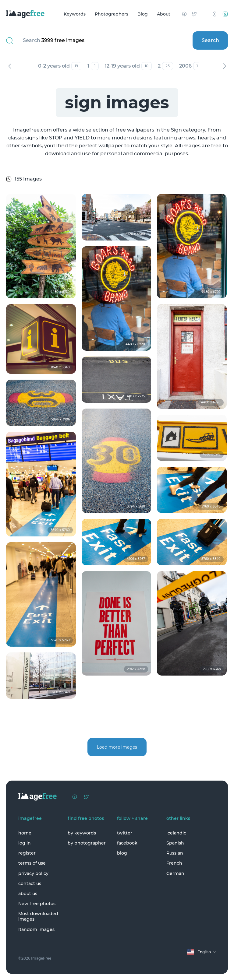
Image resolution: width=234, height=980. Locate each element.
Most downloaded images (38, 916)
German (175, 873)
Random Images (36, 929)
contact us (30, 883)
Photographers (112, 14)
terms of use (32, 863)
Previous (10, 66)
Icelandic (176, 833)
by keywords (82, 833)
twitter (125, 833)
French (174, 863)
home (25, 833)
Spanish (175, 843)
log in (25, 843)
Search (210, 40)
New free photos (37, 904)
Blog (143, 14)
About (164, 14)
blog (122, 853)
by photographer (87, 843)
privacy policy (33, 873)
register (27, 853)
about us (28, 894)
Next (224, 66)
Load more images (117, 747)
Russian (175, 853)
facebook (127, 843)
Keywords (75, 14)
